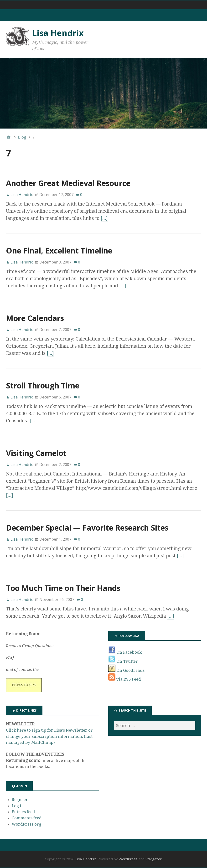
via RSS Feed (125, 679)
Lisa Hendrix (58, 33)
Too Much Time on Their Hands (63, 588)
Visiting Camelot (36, 453)
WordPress (128, 859)
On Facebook (125, 652)
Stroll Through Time (43, 385)
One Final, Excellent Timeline (59, 251)
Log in (18, 806)
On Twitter (123, 661)
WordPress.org (26, 824)
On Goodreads (126, 670)
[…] (104, 218)
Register (20, 800)
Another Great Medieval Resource (68, 183)
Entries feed (23, 812)
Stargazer (154, 859)
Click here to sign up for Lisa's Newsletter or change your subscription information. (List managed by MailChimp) (49, 736)
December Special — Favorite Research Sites (87, 528)
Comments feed (27, 818)
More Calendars (35, 318)
